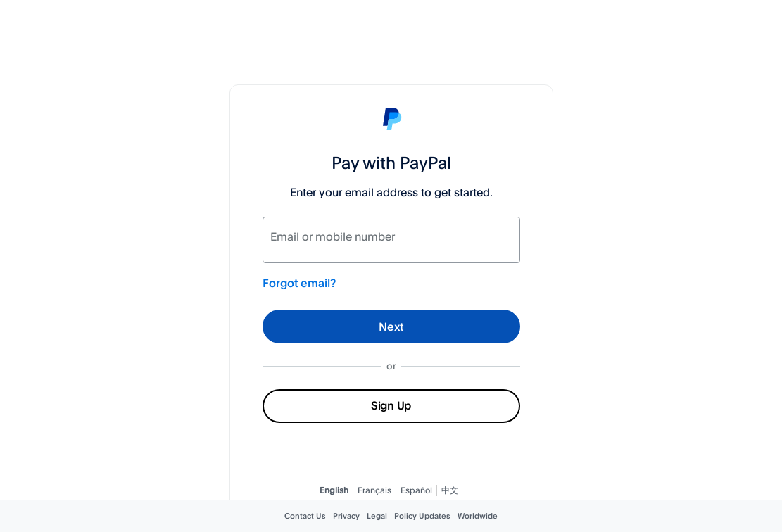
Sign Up (391, 405)
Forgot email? (299, 283)
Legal (377, 516)
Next (391, 327)
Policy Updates (422, 516)
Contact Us (305, 516)
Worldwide (478, 516)
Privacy (346, 516)
